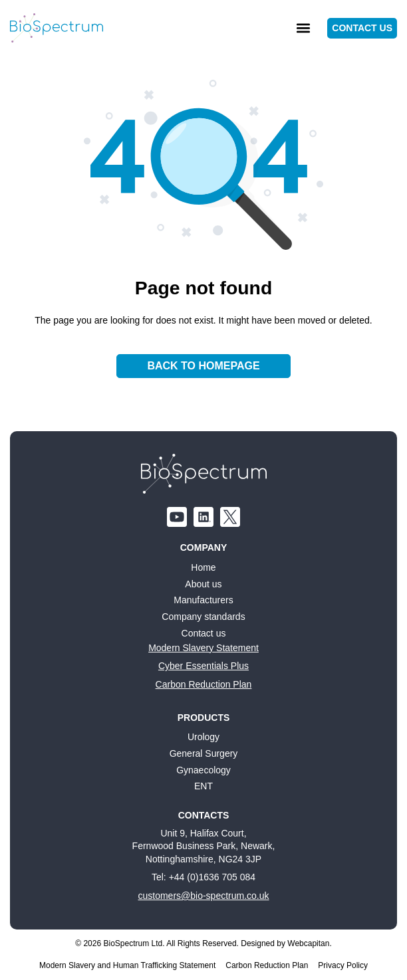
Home (203, 567)
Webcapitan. (310, 943)
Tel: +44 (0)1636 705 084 (203, 877)
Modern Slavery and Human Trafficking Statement (127, 965)
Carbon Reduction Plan (204, 684)
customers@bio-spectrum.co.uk (203, 896)
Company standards (203, 617)
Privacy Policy (343, 965)
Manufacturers (203, 600)
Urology (203, 737)
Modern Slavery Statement (203, 648)
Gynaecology (203, 770)
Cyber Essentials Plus (203, 666)
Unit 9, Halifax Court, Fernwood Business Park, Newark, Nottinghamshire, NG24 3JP (204, 846)
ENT (203, 786)
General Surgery (204, 753)
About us (203, 584)
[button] (303, 28)
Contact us (204, 633)
